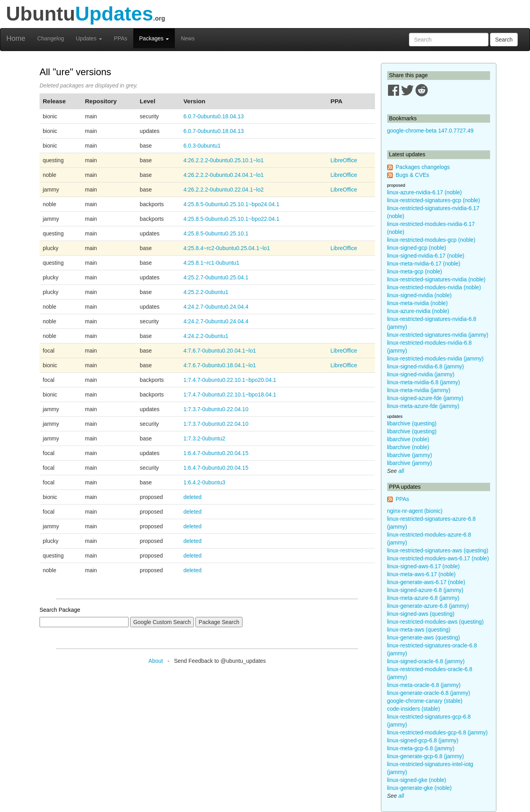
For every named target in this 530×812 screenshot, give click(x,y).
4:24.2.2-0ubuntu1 (206, 336)
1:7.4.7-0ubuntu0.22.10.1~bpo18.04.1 (230, 395)
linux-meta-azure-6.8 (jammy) (423, 598)
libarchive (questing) (412, 423)
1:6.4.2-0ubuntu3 (204, 482)
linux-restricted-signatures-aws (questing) (438, 550)
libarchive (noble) (408, 439)
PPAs (121, 38)
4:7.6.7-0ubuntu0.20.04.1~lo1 (220, 351)
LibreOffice (344, 160)
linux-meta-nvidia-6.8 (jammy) (424, 382)
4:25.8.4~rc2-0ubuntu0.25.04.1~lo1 (227, 248)
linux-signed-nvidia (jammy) (421, 374)
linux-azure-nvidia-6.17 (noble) (425, 192)
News (188, 38)
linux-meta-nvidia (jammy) (419, 390)
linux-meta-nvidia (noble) (417, 303)
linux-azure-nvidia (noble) (418, 311)
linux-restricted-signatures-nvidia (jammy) (438, 335)
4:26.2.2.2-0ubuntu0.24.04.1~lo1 (224, 175)
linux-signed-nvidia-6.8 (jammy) (426, 366)
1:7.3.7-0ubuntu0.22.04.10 (216, 409)
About (156, 661)
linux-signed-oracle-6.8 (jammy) (426, 661)
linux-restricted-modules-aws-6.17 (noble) (438, 558)
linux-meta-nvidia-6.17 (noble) (424, 264)
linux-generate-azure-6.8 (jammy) (428, 606)
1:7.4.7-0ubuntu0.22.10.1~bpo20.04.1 (230, 380)
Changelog (51, 38)
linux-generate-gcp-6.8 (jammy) (426, 756)
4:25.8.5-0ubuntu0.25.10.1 (216, 233)
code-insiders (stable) (414, 709)
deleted (193, 497)
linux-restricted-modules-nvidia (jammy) (435, 359)
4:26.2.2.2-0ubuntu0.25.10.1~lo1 (224, 160)
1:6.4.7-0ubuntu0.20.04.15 (216, 453)
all (401, 471)
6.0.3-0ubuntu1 (202, 146)
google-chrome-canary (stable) (425, 701)
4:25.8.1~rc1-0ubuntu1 (211, 263)
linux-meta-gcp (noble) (415, 271)
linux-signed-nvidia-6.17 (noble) (426, 256)
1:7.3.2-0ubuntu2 (204, 438)
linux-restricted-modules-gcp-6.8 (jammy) (437, 732)
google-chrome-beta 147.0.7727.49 (431, 131)
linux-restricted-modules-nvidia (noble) (434, 287)
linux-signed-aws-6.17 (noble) (424, 566)
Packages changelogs (423, 167)
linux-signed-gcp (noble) (417, 248)
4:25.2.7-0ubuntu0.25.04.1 (216, 277)
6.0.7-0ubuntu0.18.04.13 (214, 116)
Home (16, 38)
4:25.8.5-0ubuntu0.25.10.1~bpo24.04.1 (232, 204)
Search (504, 40)
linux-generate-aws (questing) (424, 637)
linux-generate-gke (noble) (419, 788)
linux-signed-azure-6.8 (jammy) (425, 590)
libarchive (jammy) (410, 455)
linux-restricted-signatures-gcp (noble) (434, 200)
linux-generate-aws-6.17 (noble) (426, 582)
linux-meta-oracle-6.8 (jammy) (424, 685)
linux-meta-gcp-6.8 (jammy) (421, 748)
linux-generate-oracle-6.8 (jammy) (429, 693)
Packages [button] (154, 38)
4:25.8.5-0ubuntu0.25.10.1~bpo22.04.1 (232, 219)
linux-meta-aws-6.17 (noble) (422, 574)
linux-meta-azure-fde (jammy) (423, 406)
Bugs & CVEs (412, 175)
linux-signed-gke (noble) (417, 780)
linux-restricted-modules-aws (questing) (435, 622)
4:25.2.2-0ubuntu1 (206, 292)
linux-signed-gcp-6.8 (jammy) (423, 740)
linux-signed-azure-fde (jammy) (425, 398)
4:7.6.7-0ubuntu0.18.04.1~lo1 (220, 365)
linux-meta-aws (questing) (419, 630)
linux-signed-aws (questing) (421, 614)
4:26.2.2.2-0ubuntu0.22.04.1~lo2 (224, 190)
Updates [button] (89, 38)
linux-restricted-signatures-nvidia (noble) (436, 279)
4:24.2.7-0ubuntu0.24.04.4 (216, 307)
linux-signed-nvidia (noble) (419, 295)
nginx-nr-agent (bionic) (415, 511)
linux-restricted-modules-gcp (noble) (431, 240)
